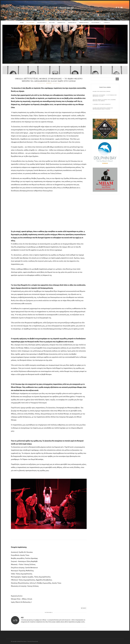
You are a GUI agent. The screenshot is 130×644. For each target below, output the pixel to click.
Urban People (84, 23)
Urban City (61, 23)
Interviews (30, 23)
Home (22, 23)
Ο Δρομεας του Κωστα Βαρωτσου (102, 104)
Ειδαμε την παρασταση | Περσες (101, 92)
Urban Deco (72, 23)
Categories (95, 23)
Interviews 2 (42, 23)
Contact (107, 23)
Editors (52, 23)
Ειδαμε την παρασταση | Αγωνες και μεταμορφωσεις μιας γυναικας (103, 109)
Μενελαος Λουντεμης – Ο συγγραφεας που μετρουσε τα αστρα (105, 96)
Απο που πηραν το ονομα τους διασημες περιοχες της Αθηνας (104, 100)
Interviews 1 (49, 613)
